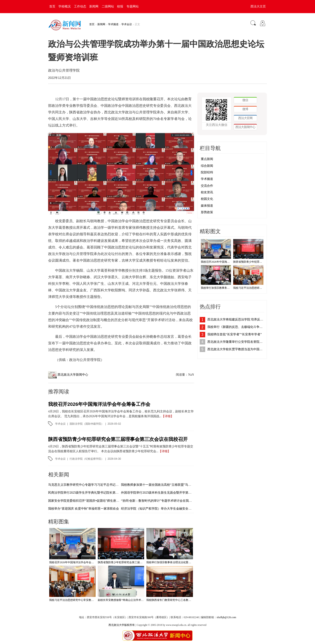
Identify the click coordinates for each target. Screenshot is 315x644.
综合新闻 (207, 166)
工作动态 (80, 6)
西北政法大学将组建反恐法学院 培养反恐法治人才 (236, 319)
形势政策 (207, 212)
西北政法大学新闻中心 (73, 375)
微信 (245, 100)
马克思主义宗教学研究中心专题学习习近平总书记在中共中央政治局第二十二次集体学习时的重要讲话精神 (120, 485)
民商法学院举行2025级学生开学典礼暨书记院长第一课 (85, 493)
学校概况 (65, 6)
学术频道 (113, 24)
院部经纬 (207, 172)
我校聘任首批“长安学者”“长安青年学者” (235, 334)
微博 (245, 109)
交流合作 (207, 186)
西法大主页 (258, 6)
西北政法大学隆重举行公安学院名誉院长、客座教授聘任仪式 (236, 342)
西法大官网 (245, 118)
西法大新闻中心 (245, 127)
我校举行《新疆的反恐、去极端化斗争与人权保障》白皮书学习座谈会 (236, 327)
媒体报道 (207, 206)
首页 (52, 6)
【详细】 (168, 416)
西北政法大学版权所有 (122, 625)
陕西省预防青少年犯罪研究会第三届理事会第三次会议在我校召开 (118, 439)
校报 (120, 6)
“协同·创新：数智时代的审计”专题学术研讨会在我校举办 (159, 501)
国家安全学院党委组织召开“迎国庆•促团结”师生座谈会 (85, 501)
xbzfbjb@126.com (226, 617)
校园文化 (207, 199)
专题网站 (133, 6)
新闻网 (94, 6)
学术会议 (127, 24)
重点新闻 (207, 159)
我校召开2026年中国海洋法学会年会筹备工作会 (99, 404)
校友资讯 (207, 192)
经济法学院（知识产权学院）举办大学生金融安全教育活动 (161, 509)
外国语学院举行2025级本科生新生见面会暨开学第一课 (158, 493)
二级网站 (108, 6)
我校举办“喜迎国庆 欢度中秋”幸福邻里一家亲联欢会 (84, 509)
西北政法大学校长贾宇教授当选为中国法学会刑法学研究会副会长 (236, 349)
